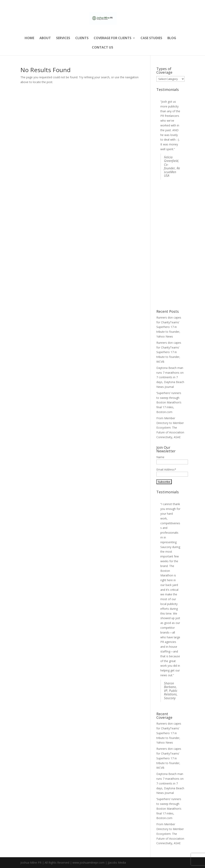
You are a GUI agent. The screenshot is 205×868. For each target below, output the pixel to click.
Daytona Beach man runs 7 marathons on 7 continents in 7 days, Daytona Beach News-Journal (170, 377)
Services (63, 38)
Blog (172, 38)
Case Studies (151, 38)
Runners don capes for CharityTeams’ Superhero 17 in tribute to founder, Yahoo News (169, 327)
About (45, 38)
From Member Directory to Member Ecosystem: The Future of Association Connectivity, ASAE (170, 428)
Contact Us (102, 48)
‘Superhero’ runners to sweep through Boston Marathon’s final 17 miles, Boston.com (169, 402)
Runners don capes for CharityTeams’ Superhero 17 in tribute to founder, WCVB (169, 352)
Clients (82, 38)
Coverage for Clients (113, 38)
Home (29, 38)
